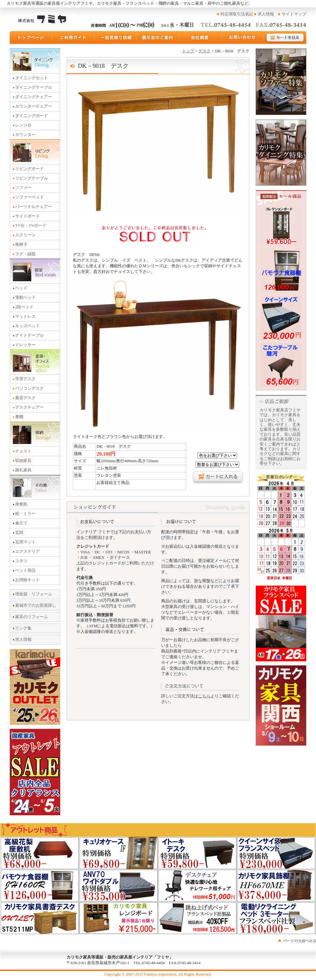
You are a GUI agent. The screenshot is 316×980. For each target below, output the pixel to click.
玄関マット (25, 542)
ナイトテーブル (29, 335)
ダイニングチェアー (34, 97)
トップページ (31, 38)
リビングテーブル (32, 178)
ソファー (23, 188)
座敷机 (21, 504)
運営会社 (200, 38)
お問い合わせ (243, 38)
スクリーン (25, 235)
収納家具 (23, 461)
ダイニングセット (32, 78)
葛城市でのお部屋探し (36, 605)
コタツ (21, 561)
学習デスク (25, 379)
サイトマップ (294, 14)
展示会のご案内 (158, 38)
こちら (204, 696)
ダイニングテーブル (34, 87)
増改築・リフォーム (34, 594)
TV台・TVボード (31, 226)
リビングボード (29, 169)
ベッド (21, 288)
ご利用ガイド (73, 38)
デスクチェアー (29, 407)
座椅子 (21, 245)
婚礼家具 (23, 470)
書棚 (19, 417)
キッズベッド (27, 326)
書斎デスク (25, 398)
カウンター (25, 135)
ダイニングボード (32, 116)
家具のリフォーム (32, 617)
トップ (188, 51)
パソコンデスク (29, 388)
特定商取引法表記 (237, 14)
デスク (205, 51)
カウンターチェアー (34, 106)
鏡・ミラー (25, 514)
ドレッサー (25, 345)
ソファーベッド (29, 197)
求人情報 (266, 14)
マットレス (25, 316)
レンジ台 (23, 125)
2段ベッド (24, 307)
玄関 (19, 533)
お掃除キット (27, 580)
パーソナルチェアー (34, 207)
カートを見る (285, 38)
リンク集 (23, 628)
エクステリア (27, 552)
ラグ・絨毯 (25, 254)
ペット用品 (25, 570)
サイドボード (27, 216)
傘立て (21, 523)
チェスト (23, 451)
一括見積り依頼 (116, 38)
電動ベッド (25, 298)
